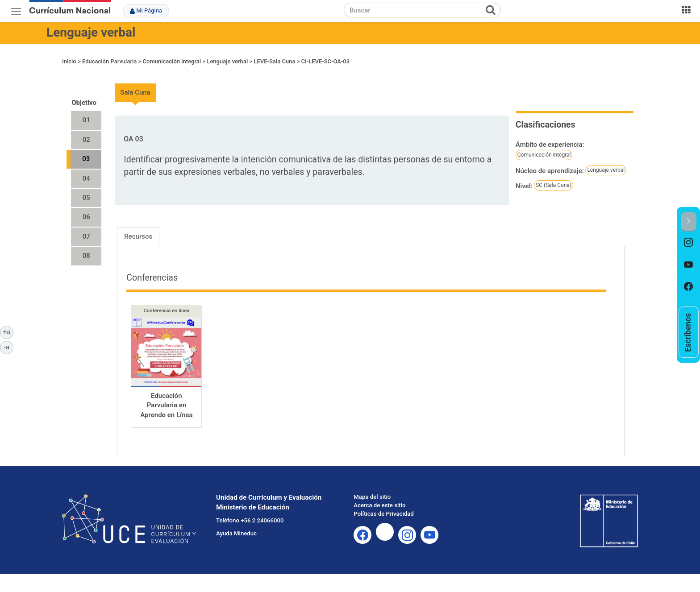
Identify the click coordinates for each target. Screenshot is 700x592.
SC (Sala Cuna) (554, 185)
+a (8, 331)
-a (9, 347)
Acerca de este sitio (379, 505)
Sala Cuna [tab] (135, 92)
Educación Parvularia (109, 61)
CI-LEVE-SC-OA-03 (326, 61)
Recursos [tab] (138, 236)
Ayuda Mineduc (236, 533)
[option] (689, 243)
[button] (689, 221)
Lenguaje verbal (91, 32)
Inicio (69, 61)
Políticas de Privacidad (383, 514)
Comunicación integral (172, 61)
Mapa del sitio (372, 497)
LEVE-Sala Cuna (274, 61)
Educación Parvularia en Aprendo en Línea (166, 405)
